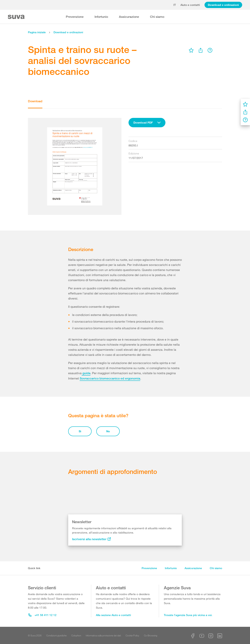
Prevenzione (75, 17)
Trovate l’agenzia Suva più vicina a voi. (188, 615)
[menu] (191, 50)
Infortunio (101, 17)
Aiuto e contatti (190, 5)
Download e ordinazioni (223, 5)
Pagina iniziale (37, 32)
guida (86, 373)
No (108, 431)
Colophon (76, 635)
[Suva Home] (17, 17)
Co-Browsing (151, 635)
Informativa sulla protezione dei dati (103, 635)
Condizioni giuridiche (56, 635)
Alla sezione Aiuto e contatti (113, 615)
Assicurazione (129, 17)
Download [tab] (35, 101)
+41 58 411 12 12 (42, 615)
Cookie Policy (132, 635)
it (175, 5)
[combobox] (147, 123)
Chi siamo (157, 17)
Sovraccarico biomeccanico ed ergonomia (110, 378)
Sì (80, 431)
